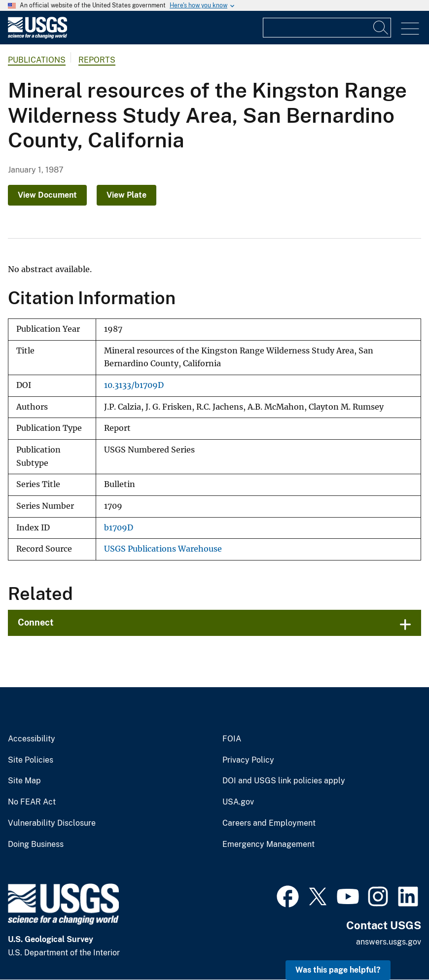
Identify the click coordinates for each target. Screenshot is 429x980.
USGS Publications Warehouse (163, 549)
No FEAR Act (32, 802)
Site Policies (31, 760)
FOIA (232, 739)
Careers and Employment (269, 823)
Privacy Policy (248, 760)
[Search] (381, 28)
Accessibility (32, 739)
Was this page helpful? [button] (338, 970)
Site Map (24, 781)
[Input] (327, 28)
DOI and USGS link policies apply (284, 781)
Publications (37, 60)
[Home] (37, 36)
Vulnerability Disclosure (52, 823)
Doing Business (36, 844)
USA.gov (238, 802)
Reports (97, 60)
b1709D (119, 528)
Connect (36, 622)
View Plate (126, 195)
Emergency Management (268, 844)
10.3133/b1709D (134, 385)
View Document (47, 195)
